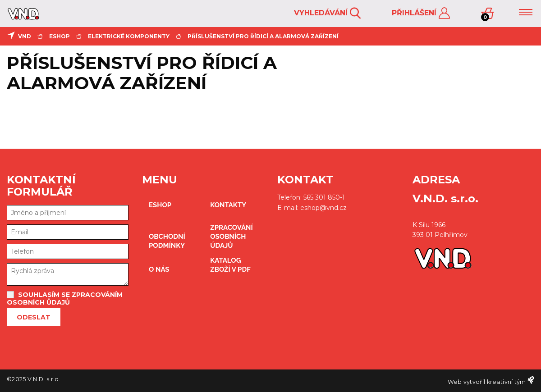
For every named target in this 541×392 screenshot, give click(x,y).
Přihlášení (421, 13)
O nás (159, 269)
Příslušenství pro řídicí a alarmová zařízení (263, 36)
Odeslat (34, 317)
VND (25, 36)
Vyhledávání (327, 13)
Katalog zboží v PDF (230, 265)
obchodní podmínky (167, 241)
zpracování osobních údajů (232, 237)
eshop (60, 36)
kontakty (228, 205)
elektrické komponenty (129, 36)
